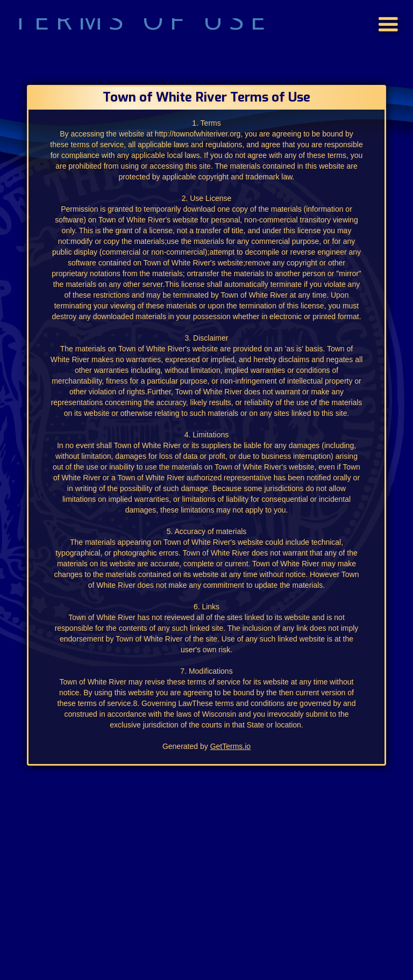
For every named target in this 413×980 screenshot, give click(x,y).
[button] (388, 10)
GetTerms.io (230, 746)
